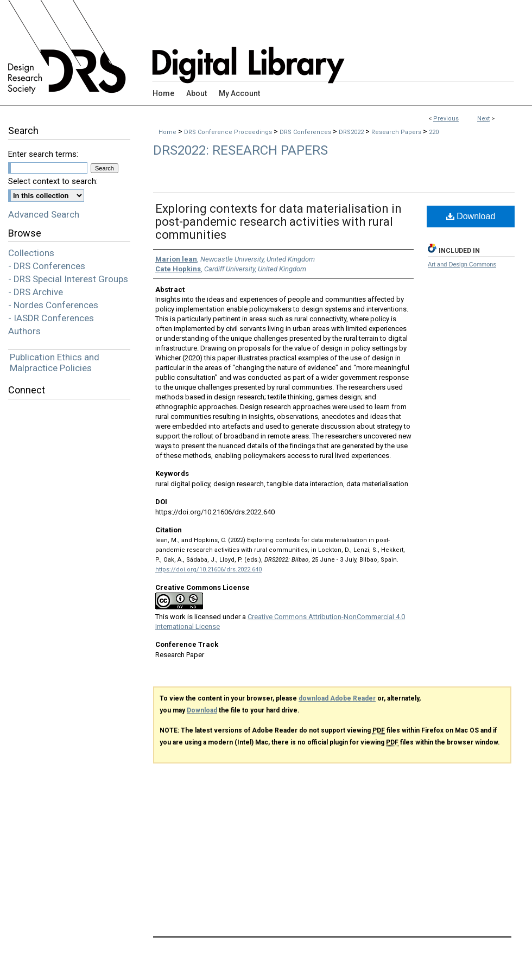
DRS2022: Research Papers (240, 150)
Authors (24, 331)
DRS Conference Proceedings (229, 132)
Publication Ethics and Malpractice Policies (55, 362)
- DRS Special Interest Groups (68, 279)
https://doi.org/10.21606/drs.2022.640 (208, 569)
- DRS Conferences (47, 266)
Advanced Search (44, 214)
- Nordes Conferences (53, 305)
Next (483, 119)
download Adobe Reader (337, 698)
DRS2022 (352, 132)
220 (434, 132)
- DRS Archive (36, 292)
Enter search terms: (43, 154)
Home (167, 132)
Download (471, 216)
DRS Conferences (306, 132)
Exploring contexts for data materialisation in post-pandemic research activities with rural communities (278, 222)
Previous (446, 119)
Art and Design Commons (462, 264)
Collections (31, 253)
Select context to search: (53, 181)
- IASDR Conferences (51, 318)
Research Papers (397, 132)
